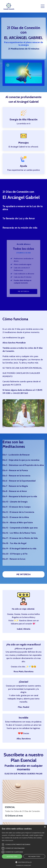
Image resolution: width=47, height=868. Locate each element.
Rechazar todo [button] (34, 856)
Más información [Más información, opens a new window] (8, 840)
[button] (3, 844)
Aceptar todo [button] (12, 856)
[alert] (23, 846)
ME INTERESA (23, 286)
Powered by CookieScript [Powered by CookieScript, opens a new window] (23, 865)
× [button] (45, 827)
